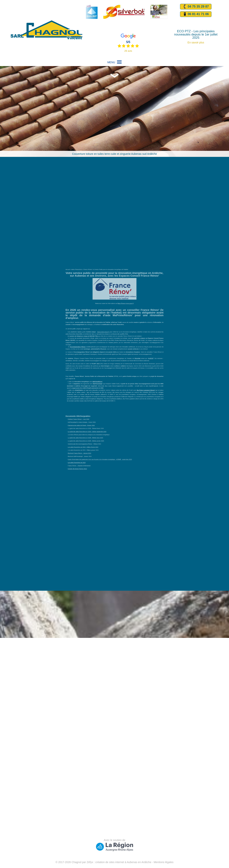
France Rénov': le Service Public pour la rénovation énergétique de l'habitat (109, 306)
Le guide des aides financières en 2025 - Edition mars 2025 (96, 413)
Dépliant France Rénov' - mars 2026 (92, 401)
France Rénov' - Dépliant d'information (92, 431)
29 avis (128, 51)
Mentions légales (164, 862)
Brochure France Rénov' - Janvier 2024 (92, 423)
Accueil (85, 306)
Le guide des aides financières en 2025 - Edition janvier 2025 (96, 415)
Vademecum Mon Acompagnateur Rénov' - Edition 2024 (95, 417)
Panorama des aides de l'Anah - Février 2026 (93, 405)
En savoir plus (196, 42)
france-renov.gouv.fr (107, 346)
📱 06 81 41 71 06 (196, 14)
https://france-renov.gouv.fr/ (122, 328)
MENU (114, 62)
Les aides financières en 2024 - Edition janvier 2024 (95, 421)
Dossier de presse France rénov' (91, 433)
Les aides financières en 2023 (90, 429)
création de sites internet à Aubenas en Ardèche (123, 862)
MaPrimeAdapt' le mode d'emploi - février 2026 (94, 404)
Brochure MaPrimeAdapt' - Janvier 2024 (92, 425)
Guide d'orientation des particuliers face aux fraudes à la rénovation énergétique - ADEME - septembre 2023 (105, 427)
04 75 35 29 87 (196, 7)
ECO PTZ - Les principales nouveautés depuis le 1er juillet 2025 (196, 35)
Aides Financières (90, 306)
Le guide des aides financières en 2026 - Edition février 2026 (96, 407)
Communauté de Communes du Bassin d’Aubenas (131, 366)
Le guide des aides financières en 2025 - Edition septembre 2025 (97, 409)
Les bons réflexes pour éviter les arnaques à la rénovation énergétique (98, 411)
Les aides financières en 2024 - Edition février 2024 (94, 419)
